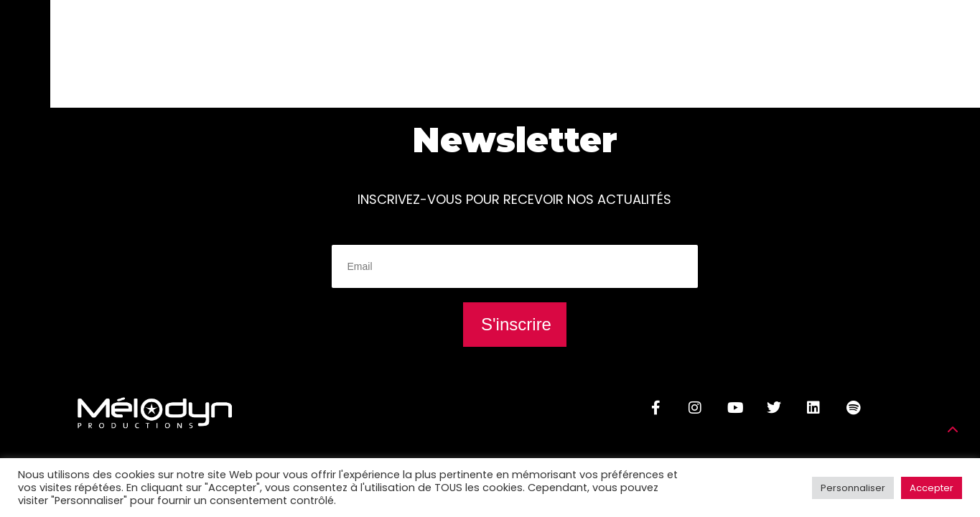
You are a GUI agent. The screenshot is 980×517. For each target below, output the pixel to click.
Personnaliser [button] (853, 488)
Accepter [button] (932, 488)
